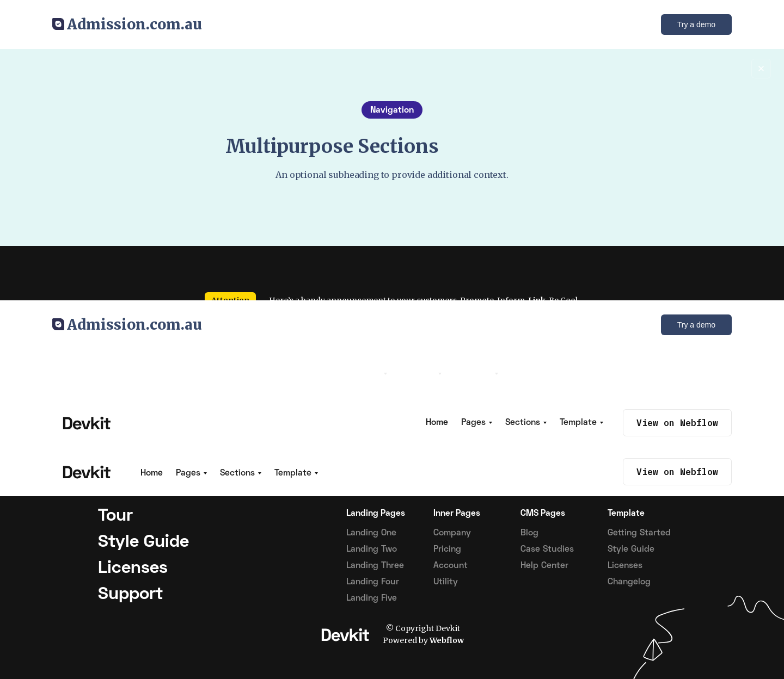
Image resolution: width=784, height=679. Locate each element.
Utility (446, 582)
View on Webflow (677, 472)
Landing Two (372, 550)
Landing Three (375, 566)
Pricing (447, 550)
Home (152, 473)
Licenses (625, 566)
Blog (529, 533)
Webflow (447, 640)
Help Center (544, 566)
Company (452, 533)
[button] (191, 473)
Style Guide (631, 550)
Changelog (629, 582)
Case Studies (547, 550)
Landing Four (373, 582)
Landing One (371, 533)
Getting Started (639, 533)
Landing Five (372, 598)
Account (451, 566)
